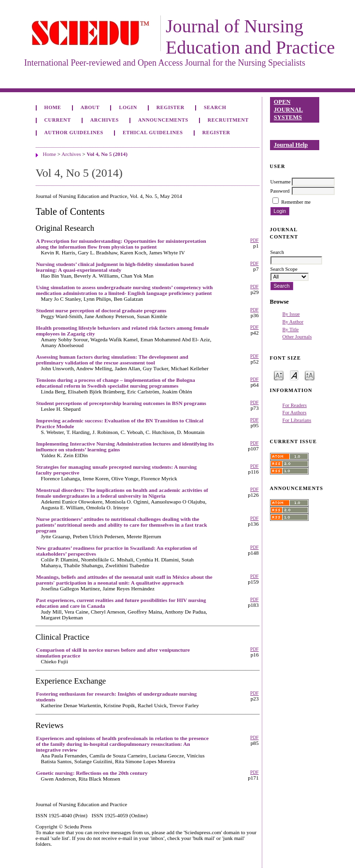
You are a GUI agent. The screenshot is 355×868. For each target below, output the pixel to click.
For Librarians (297, 420)
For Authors (295, 413)
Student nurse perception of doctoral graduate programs (101, 310)
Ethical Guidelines (153, 133)
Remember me (296, 202)
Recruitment (228, 120)
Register (170, 107)
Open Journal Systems (288, 109)
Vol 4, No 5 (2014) (107, 154)
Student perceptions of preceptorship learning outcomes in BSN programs (121, 403)
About (90, 107)
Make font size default (294, 375)
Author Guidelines (74, 133)
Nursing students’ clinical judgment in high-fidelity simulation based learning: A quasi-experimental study (115, 267)
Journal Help (291, 145)
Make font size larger (310, 375)
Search (215, 107)
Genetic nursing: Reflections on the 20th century (92, 773)
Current (58, 120)
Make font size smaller (279, 375)
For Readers (295, 405)
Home (53, 107)
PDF (254, 240)
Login (128, 107)
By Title (291, 329)
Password (280, 191)
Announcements (163, 120)
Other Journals (297, 337)
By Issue (291, 314)
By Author (293, 322)
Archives (105, 120)
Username (281, 182)
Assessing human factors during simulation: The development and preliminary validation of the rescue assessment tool (112, 360)
